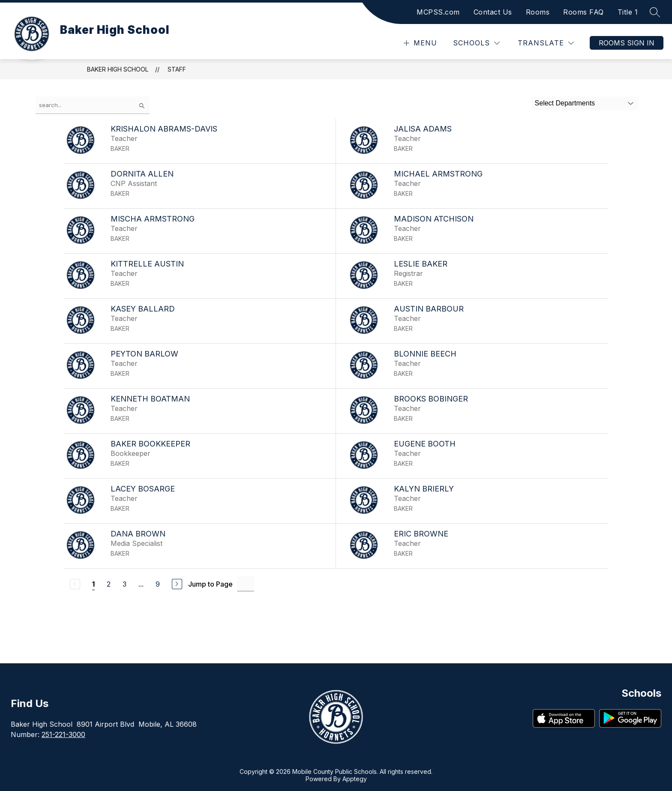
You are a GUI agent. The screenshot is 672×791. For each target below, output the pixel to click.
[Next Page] (177, 584)
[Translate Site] (546, 43)
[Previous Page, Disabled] (75, 584)
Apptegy (355, 779)
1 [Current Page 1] (93, 584)
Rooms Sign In (627, 43)
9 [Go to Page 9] (158, 584)
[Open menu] (419, 43)
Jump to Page (210, 584)
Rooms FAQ (583, 12)
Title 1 (628, 12)
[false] (93, 105)
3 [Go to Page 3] (124, 584)
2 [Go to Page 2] (109, 584)
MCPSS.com (438, 12)
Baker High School (118, 69)
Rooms (538, 12)
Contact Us (493, 12)
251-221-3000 (63, 734)
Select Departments (565, 103)
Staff (177, 69)
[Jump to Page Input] (246, 584)
